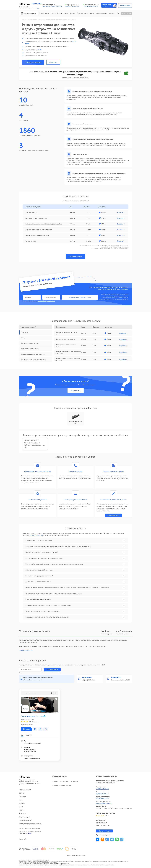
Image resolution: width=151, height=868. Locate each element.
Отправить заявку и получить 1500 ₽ (80, 297)
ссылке (29, 833)
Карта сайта (23, 839)
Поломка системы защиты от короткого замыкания (68, 359)
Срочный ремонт (44, 13)
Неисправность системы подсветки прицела (66, 333)
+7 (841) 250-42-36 (73, 5)
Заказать (121, 212)
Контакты (111, 13)
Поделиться (98, 839)
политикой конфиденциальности (47, 301)
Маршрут (26, 729)
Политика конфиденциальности (75, 856)
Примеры (22, 797)
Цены (53, 13)
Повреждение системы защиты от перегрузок (66, 345)
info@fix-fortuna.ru (102, 798)
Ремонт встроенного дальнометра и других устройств (44, 224)
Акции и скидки (89, 13)
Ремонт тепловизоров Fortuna (62, 785)
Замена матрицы (31, 212)
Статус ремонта (126, 13)
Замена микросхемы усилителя (36, 218)
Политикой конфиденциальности (61, 673)
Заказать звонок (76, 390)
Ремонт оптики (31, 241)
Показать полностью (26, 650)
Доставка (73, 13)
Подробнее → (123, 333)
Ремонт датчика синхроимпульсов (37, 235)
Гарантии (80, 13)
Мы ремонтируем (29, 13)
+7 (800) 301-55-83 (92, 5)
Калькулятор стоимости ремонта (30, 824)
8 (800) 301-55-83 (102, 794)
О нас (60, 13)
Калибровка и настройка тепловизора (39, 230)
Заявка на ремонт (101, 13)
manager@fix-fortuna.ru (104, 803)
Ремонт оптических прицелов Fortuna (65, 781)
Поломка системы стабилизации (66, 339)
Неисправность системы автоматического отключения (68, 352)
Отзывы (66, 13)
